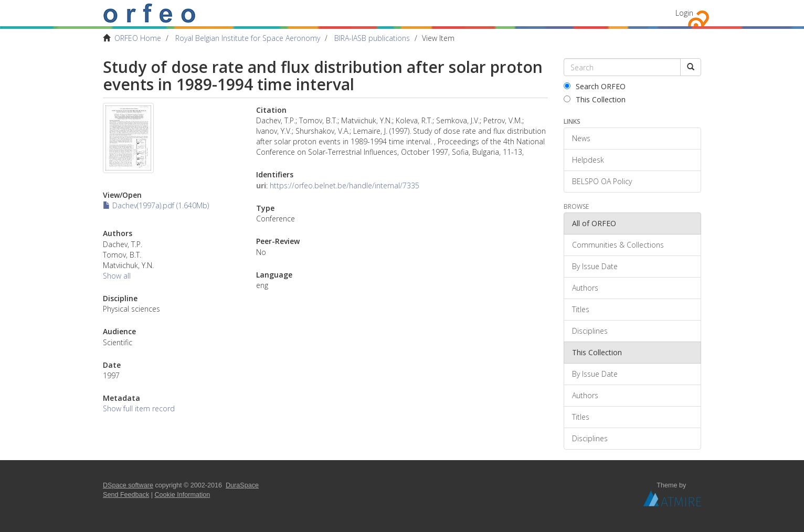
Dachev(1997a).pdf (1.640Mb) (156, 205)
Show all (117, 276)
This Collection (595, 99)
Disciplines (590, 331)
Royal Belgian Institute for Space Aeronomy (248, 38)
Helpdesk (588, 160)
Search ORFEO (595, 86)
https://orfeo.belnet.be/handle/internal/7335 (345, 185)
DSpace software (128, 485)
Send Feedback (126, 495)
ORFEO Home (138, 38)
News (581, 138)
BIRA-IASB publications (372, 38)
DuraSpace (242, 485)
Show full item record (139, 408)
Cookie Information (183, 495)
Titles (581, 309)
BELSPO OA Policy (602, 181)
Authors (585, 288)
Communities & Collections (618, 245)
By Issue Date (595, 266)
